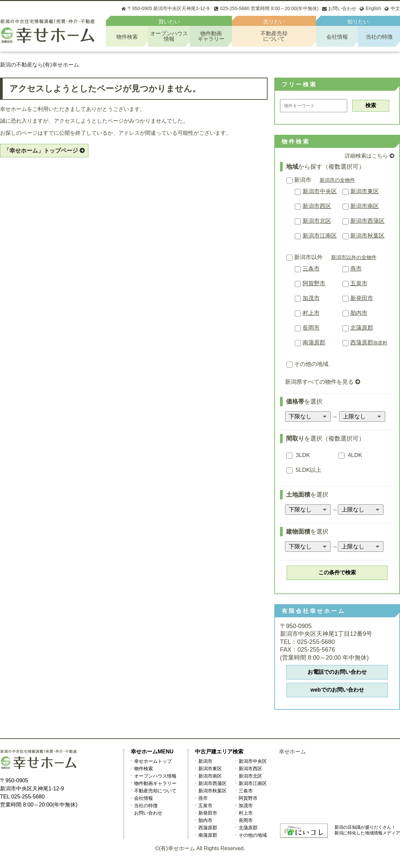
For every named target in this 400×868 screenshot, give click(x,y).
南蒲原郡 (314, 343)
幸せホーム (292, 752)
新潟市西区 (317, 206)
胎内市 (359, 313)
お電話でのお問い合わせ (337, 672)
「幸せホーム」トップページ (41, 151)
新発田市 (362, 298)
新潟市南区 (365, 206)
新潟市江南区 (320, 236)
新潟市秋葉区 (367, 236)
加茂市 (311, 298)
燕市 (356, 269)
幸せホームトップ (153, 761)
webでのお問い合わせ (337, 690)
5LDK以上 (304, 470)
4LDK (350, 455)
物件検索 (127, 37)
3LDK (298, 455)
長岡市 (311, 328)
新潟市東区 (365, 191)
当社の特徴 (379, 37)
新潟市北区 (317, 221)
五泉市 (359, 283)
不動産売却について (155, 791)
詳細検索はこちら (366, 156)
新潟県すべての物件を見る (319, 382)
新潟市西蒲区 (367, 221)
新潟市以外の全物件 (354, 257)
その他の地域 (307, 364)
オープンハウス (169, 36)
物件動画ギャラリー (155, 783)
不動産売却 (274, 36)
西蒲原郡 (369, 343)
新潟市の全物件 (337, 180)
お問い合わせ (148, 813)
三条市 (311, 269)
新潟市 (299, 180)
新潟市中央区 (320, 191)
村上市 (311, 313)
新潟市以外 (305, 257)
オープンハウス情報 (155, 776)
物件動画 (211, 36)
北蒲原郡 (362, 328)
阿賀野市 (314, 283)
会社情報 (337, 37)
